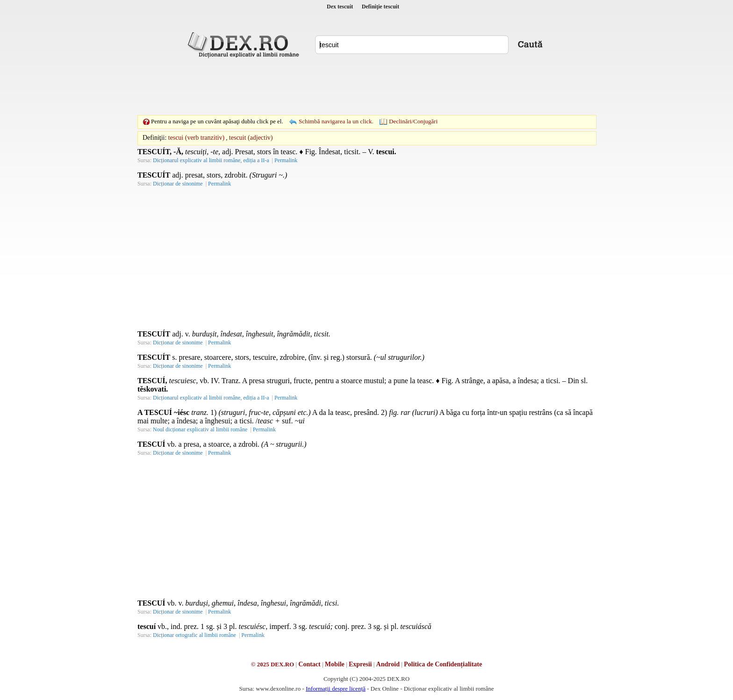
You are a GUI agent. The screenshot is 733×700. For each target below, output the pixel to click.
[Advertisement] (366, 86)
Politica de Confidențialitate (443, 664)
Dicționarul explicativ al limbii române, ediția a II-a (211, 160)
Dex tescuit (340, 7)
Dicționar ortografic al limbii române (194, 635)
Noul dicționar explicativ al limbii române (200, 429)
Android (388, 664)
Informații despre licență (336, 689)
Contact (309, 664)
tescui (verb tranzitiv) (197, 138)
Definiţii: (155, 138)
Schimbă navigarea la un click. (336, 121)
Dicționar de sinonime (178, 184)
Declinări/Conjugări (413, 121)
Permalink (286, 160)
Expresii (360, 664)
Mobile (335, 664)
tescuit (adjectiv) (251, 138)
